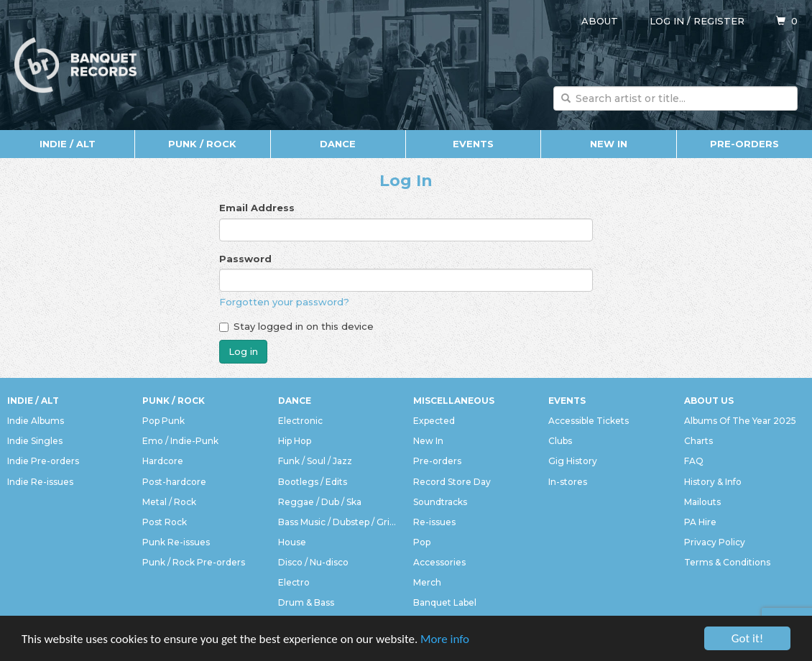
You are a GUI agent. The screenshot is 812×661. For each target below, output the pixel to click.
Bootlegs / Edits (313, 482)
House (292, 542)
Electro (294, 582)
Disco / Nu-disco (313, 562)
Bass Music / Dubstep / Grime (338, 522)
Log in (667, 21)
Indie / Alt (68, 144)
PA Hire (700, 522)
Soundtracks (440, 502)
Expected (434, 421)
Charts (698, 441)
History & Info (713, 482)
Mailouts (702, 502)
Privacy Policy (715, 542)
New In (609, 144)
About (600, 21)
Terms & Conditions (727, 562)
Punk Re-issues (176, 542)
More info (445, 639)
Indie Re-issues (40, 482)
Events (473, 144)
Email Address (257, 208)
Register (719, 21)
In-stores (568, 482)
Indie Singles (35, 441)
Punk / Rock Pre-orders (194, 562)
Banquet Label (445, 602)
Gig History (573, 461)
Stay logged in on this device (296, 326)
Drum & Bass (306, 602)
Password (245, 259)
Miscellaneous (454, 401)
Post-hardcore (174, 482)
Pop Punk (163, 421)
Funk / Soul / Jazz (315, 461)
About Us (709, 401)
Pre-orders (744, 144)
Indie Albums (36, 421)
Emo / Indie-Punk (180, 441)
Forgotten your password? (284, 302)
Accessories (439, 562)
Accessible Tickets (589, 421)
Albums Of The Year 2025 (740, 421)
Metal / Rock (169, 502)
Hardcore (163, 461)
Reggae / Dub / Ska (320, 502)
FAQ (694, 461)
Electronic (300, 421)
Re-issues (434, 522)
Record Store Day (452, 482)
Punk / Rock (202, 144)
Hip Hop (295, 441)
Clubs (560, 441)
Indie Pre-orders (43, 461)
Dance (338, 144)
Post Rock (165, 522)
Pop (422, 542)
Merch (427, 582)
